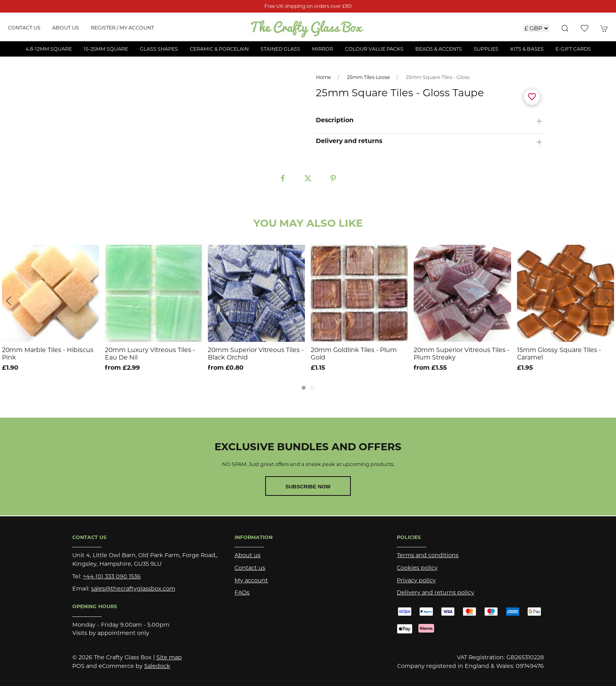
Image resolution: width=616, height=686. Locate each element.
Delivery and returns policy (435, 592)
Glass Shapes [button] (159, 49)
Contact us (24, 28)
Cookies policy (417, 568)
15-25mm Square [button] (106, 49)
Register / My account (122, 28)
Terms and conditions (428, 555)
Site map (169, 657)
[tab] (304, 388)
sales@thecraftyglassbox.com (133, 589)
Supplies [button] (486, 49)
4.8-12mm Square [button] (49, 49)
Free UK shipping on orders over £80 (308, 6)
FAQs (242, 592)
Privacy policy (416, 580)
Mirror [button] (323, 49)
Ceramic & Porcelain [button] (219, 49)
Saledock (157, 666)
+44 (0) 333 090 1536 (112, 576)
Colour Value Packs (374, 49)
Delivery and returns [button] (349, 141)
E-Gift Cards (573, 49)
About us (66, 28)
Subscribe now (308, 487)
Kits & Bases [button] (527, 49)
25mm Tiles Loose (368, 77)
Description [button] (335, 120)
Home (324, 77)
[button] (565, 28)
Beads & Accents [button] (439, 49)
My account (251, 580)
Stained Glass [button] (280, 49)
